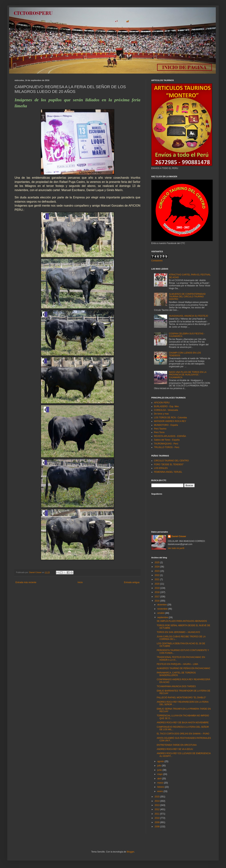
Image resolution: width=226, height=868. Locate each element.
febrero (161, 787)
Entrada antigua (132, 582)
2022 (157, 575)
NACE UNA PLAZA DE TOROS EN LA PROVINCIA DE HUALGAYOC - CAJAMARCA (188, 375)
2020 (157, 584)
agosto (161, 761)
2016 (157, 601)
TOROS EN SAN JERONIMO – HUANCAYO (178, 632)
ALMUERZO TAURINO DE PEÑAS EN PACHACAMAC (184, 668)
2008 (157, 827)
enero (160, 791)
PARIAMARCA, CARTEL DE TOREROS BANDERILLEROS (176, 674)
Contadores (157, 261)
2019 (157, 588)
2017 (157, 597)
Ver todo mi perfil (176, 548)
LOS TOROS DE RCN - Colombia (170, 418)
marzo (161, 783)
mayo (160, 774)
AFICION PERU (162, 403)
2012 (157, 809)
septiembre (163, 617)
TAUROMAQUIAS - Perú (166, 444)
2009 (157, 822)
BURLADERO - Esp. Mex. (167, 406)
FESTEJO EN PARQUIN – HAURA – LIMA (177, 664)
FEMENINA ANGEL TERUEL (168, 472)
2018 (157, 592)
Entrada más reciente (26, 582)
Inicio (80, 582)
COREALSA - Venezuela (166, 410)
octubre (161, 613)
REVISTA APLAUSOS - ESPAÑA (170, 436)
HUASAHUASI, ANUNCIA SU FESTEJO (189, 316)
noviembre (163, 609)
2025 (157, 562)
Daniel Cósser (179, 536)
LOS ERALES (161, 468)
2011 (157, 814)
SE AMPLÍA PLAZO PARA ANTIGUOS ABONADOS (182, 621)
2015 (157, 797)
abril (160, 779)
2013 (157, 805)
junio (160, 770)
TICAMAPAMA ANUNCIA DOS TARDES (176, 686)
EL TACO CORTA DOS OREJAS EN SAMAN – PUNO (183, 734)
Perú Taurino (160, 429)
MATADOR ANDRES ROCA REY (170, 421)
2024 (157, 567)
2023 (157, 571)
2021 (157, 579)
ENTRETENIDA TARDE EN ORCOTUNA (177, 745)
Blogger (130, 852)
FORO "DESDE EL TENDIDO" (169, 464)
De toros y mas (161, 414)
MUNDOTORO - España (166, 425)
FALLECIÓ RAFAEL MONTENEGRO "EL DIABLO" (181, 698)
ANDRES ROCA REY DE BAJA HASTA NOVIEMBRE (183, 723)
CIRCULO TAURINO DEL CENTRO (171, 461)
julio (160, 766)
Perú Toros (159, 432)
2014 (157, 801)
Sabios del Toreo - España (167, 440)
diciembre (162, 605)
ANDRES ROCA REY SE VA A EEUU (175, 749)
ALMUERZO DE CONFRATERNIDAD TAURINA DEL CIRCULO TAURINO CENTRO (187, 297)
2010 (157, 818)
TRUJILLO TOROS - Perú (167, 447)
